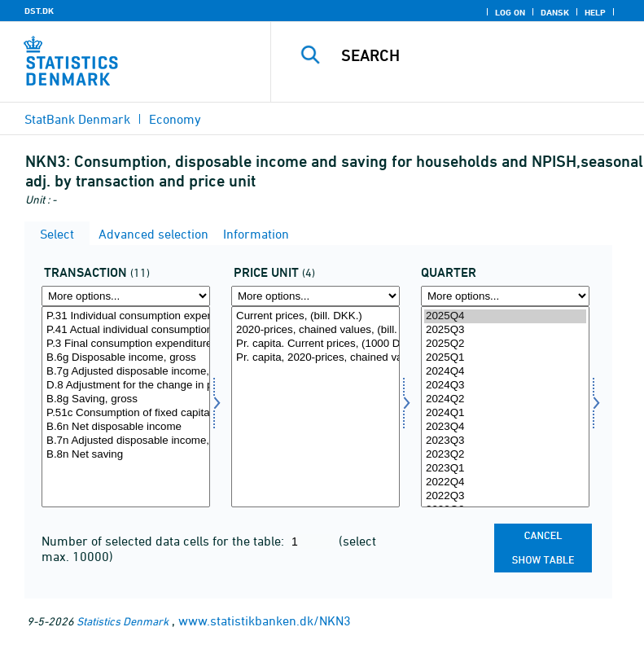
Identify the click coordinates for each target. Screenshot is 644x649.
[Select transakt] (126, 407)
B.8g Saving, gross (126, 399)
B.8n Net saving (126, 455)
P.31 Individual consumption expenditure (126, 316)
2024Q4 (505, 372)
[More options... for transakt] (126, 296)
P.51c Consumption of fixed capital (126, 413)
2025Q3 (505, 330)
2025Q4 (505, 316)
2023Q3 (505, 441)
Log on (510, 12)
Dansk (555, 12)
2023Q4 (505, 427)
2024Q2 (505, 399)
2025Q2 (505, 344)
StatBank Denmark (77, 119)
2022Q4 (505, 482)
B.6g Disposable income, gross (126, 358)
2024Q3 (505, 386)
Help (595, 12)
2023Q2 (505, 455)
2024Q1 (505, 413)
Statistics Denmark (123, 621)
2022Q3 (505, 496)
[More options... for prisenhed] (315, 296)
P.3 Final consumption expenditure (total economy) (126, 344)
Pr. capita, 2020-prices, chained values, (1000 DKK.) (315, 358)
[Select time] (505, 407)
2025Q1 (505, 358)
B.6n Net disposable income (126, 427)
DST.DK (39, 11)
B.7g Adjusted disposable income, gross (126, 372)
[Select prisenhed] (315, 407)
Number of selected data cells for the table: (164, 541)
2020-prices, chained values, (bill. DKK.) (315, 330)
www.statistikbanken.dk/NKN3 (265, 620)
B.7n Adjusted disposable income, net (126, 441)
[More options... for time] (505, 296)
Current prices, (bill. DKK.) (315, 316)
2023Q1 (505, 469)
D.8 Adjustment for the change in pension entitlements (126, 386)
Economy (175, 119)
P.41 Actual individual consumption (126, 330)
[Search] (482, 55)
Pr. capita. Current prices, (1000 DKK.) (315, 344)
